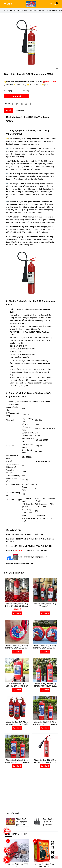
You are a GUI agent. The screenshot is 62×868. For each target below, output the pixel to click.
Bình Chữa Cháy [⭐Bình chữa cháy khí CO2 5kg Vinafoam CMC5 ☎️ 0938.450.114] (21, 10)
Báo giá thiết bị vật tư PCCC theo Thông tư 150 (49, 821)
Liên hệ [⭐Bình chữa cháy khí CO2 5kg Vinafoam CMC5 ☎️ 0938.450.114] (17, 96)
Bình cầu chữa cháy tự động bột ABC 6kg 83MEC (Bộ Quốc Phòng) (45, 647)
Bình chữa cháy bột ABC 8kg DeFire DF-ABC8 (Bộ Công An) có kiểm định (17, 605)
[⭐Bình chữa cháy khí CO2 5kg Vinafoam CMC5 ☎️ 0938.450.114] (56, 4)
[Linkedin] (22, 104)
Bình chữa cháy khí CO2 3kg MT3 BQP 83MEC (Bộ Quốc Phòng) (17, 723)
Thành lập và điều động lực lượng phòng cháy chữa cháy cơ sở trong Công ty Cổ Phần (23, 821)
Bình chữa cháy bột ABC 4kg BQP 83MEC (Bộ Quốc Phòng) (17, 761)
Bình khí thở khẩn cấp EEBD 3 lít (18, 865)
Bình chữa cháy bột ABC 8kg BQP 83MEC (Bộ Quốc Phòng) (45, 723)
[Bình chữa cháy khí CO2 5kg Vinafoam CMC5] (31, 4)
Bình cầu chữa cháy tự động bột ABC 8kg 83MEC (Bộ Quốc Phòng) (17, 647)
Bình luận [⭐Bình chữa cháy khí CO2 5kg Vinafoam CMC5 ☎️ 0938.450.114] (20, 110)
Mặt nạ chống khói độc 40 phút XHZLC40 (44, 865)
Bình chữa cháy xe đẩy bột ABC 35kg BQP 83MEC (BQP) (17, 685)
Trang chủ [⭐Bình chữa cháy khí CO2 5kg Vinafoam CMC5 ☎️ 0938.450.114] (8, 10)
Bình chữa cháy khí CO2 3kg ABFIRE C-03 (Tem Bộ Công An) (45, 761)
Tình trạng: (8, 91)
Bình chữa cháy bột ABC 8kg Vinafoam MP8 (45, 605)
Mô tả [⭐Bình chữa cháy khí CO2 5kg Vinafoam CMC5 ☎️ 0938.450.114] (9, 110)
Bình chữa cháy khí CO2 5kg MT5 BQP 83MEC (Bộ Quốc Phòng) (45, 685)
